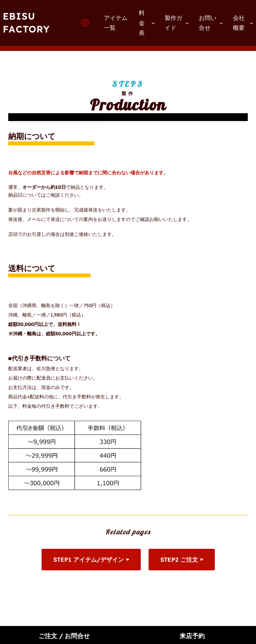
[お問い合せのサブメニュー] (221, 23)
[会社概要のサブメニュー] (251, 23)
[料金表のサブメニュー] (153, 23)
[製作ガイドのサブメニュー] (187, 23)
